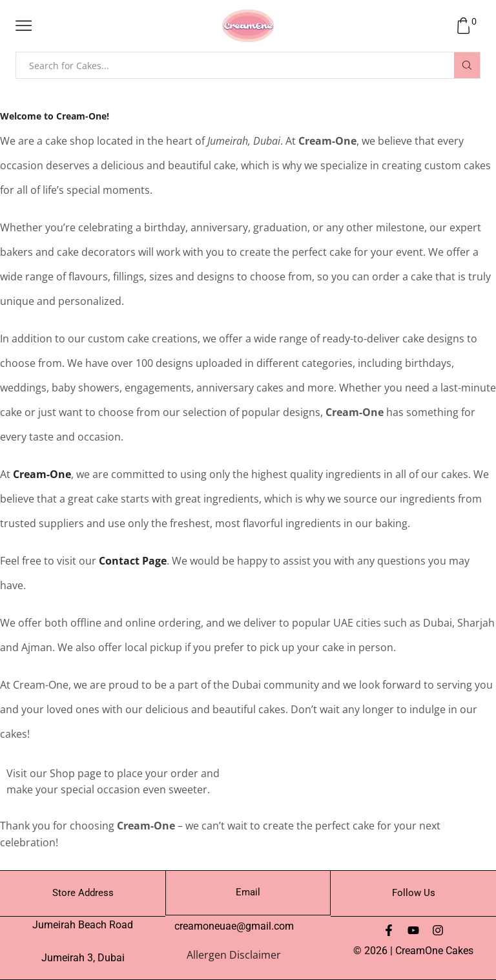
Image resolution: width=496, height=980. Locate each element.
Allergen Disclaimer (234, 955)
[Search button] (467, 65)
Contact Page (133, 561)
